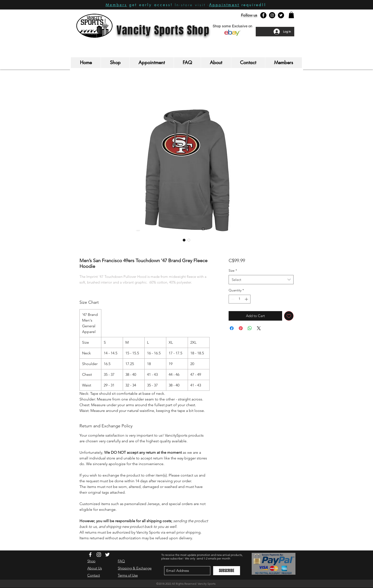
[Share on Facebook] (232, 328)
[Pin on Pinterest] (241, 328)
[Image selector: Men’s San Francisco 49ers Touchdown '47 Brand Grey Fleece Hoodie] (184, 240)
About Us (95, 568)
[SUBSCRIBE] (227, 571)
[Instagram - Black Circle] (272, 15)
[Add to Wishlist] (289, 316)
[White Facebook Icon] (90, 555)
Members (116, 5)
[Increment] (247, 299)
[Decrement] (232, 299)
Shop (91, 561)
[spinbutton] (240, 299)
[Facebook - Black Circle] (263, 15)
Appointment (224, 5)
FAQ (121, 561)
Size (233, 270)
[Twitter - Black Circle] (281, 15)
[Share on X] (259, 328)
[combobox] (261, 280)
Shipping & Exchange (135, 568)
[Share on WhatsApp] (250, 328)
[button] (291, 15)
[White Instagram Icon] (99, 555)
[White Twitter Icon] (107, 555)
